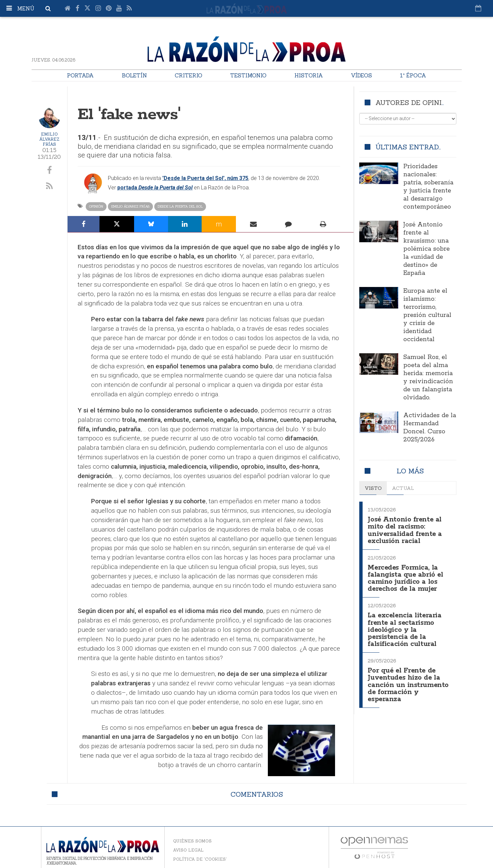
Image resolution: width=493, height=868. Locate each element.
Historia (309, 75)
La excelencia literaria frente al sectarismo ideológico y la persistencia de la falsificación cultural (406, 626)
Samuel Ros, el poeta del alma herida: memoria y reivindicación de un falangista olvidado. (428, 377)
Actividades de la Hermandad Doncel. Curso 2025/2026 (430, 428)
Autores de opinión (414, 102)
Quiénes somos (192, 841)
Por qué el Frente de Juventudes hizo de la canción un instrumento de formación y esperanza (408, 680)
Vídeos (361, 75)
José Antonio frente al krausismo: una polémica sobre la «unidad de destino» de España (426, 249)
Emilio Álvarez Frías (49, 139)
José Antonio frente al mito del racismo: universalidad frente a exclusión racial (406, 529)
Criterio (189, 75)
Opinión (96, 206)
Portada (80, 75)
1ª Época (413, 75)
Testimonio (248, 75)
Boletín (134, 75)
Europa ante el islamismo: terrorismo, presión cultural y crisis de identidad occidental (427, 315)
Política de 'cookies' (200, 859)
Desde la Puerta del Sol (180, 206)
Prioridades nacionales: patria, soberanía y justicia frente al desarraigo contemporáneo (428, 187)
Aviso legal (188, 850)
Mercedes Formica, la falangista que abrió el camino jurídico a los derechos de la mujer (406, 576)
